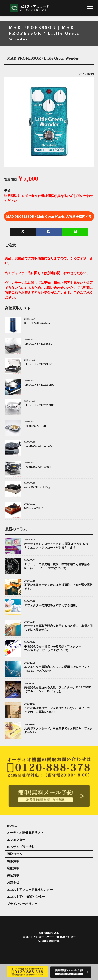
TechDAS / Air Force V (38, 446)
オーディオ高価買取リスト (25, 833)
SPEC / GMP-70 (34, 508)
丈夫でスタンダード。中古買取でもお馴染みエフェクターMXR (58, 731)
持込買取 (13, 875)
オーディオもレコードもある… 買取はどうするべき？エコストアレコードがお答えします (56, 546)
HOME (12, 826)
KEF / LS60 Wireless (37, 323)
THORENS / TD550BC (38, 344)
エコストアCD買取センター (26, 897)
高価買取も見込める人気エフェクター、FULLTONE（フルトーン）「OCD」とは (58, 690)
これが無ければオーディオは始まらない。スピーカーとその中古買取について (58, 710)
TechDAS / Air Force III (39, 467)
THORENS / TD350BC (38, 364)
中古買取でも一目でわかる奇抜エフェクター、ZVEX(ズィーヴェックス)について (54, 648)
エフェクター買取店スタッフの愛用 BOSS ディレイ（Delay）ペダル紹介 (57, 669)
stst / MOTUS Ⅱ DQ (37, 487)
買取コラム (15, 854)
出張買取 (13, 861)
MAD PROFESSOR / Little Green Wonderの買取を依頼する (49, 217)
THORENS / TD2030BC (39, 385)
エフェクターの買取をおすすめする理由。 (51, 605)
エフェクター (16, 840)
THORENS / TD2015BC (39, 405)
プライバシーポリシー (22, 904)
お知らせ (13, 882)
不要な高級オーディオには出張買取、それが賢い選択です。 (58, 587)
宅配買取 (13, 868)
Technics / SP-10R (35, 426)
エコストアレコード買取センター (30, 890)
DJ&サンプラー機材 (21, 847)
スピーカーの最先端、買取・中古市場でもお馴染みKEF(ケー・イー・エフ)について (57, 566)
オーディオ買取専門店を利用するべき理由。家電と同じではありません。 (58, 628)
